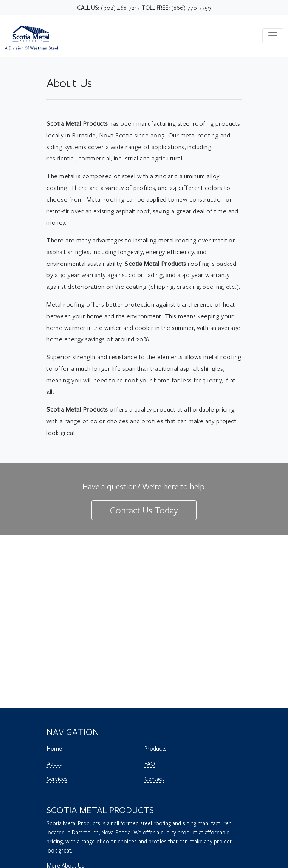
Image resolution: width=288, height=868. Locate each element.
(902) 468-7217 (120, 8)
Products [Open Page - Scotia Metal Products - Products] (156, 748)
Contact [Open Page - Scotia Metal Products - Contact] (154, 779)
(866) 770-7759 (191, 8)
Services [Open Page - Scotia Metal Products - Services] (57, 779)
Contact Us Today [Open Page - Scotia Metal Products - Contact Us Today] (144, 510)
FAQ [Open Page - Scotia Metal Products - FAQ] (150, 763)
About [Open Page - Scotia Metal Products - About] (54, 763)
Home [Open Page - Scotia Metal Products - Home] (54, 748)
